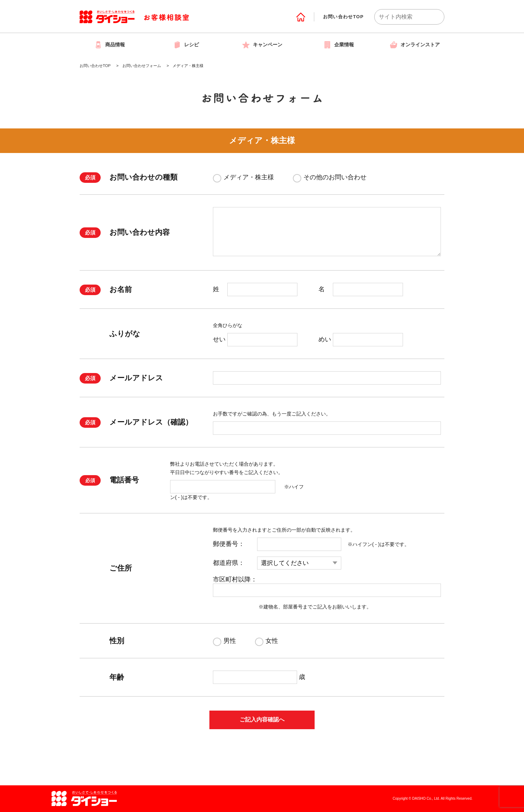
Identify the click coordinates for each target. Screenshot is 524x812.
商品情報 (109, 45)
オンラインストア (415, 45)
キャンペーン (262, 45)
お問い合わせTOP (343, 17)
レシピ (186, 45)
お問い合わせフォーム (142, 66)
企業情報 (338, 45)
